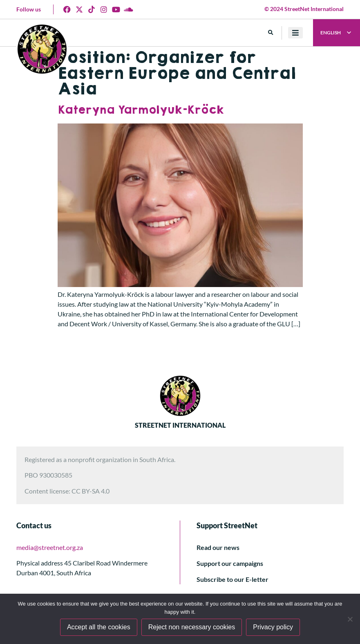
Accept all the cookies (99, 627)
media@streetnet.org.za (50, 547)
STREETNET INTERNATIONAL (180, 425)
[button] (271, 33)
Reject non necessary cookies (192, 627)
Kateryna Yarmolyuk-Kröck (141, 110)
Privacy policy (273, 627)
